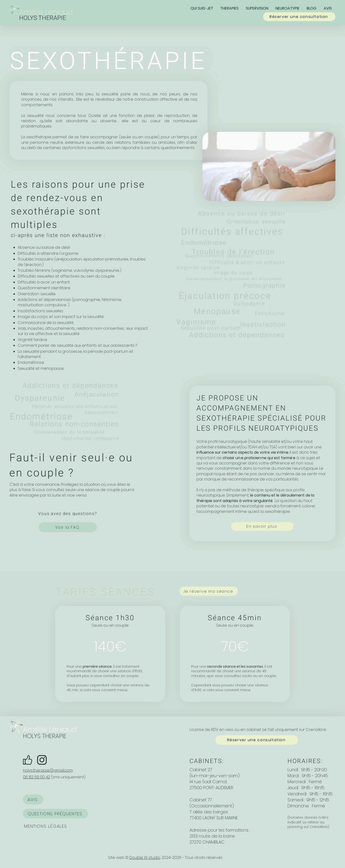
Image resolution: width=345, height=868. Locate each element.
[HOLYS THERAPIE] (49, 18)
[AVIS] (33, 799)
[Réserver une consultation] (299, 17)
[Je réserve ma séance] (209, 591)
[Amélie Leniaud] (49, 12)
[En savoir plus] (262, 526)
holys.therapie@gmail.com (48, 770)
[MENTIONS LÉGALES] (46, 826)
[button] (229, 8)
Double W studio (145, 858)
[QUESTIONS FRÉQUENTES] (55, 814)
